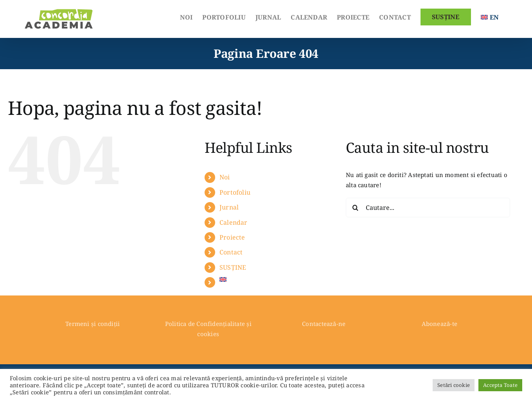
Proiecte (232, 237)
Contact (231, 252)
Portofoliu (235, 192)
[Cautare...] (428, 208)
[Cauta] (356, 208)
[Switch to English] (490, 16)
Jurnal (229, 207)
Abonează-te (439, 324)
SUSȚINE (233, 267)
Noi (225, 177)
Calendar (234, 222)
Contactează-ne (324, 324)
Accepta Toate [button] (500, 385)
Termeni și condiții (93, 324)
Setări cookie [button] (454, 385)
